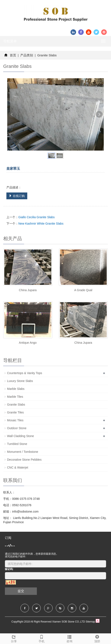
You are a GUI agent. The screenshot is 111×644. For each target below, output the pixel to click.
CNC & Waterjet (18, 467)
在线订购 (17, 196)
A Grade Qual (83, 290)
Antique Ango (28, 343)
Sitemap (90, 622)
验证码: (9, 569)
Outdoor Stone (17, 428)
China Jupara (28, 290)
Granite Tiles (15, 412)
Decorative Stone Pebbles (24, 460)
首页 (13, 55)
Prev (12, 114)
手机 (42, 638)
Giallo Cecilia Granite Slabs (36, 217)
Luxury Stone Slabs (20, 381)
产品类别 (27, 55)
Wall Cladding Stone (20, 436)
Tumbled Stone (17, 444)
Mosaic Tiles (15, 420)
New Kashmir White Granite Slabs (41, 224)
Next (99, 114)
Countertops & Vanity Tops (25, 373)
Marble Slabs (16, 389)
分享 (14, 638)
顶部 (97, 638)
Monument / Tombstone (23, 452)
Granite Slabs (47, 55)
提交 (21, 591)
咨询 (69, 638)
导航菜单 (10, 41)
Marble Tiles (15, 397)
